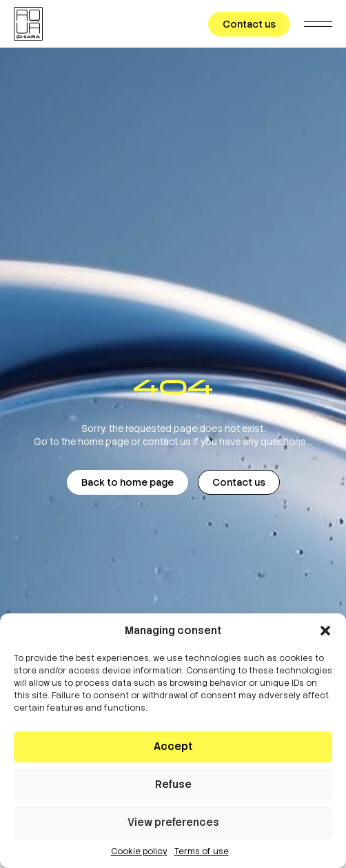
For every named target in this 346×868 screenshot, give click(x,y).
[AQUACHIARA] (28, 24)
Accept (173, 747)
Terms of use (202, 851)
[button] (325, 631)
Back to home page (128, 482)
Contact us (249, 24)
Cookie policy (139, 851)
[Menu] (318, 24)
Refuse (173, 785)
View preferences (173, 822)
